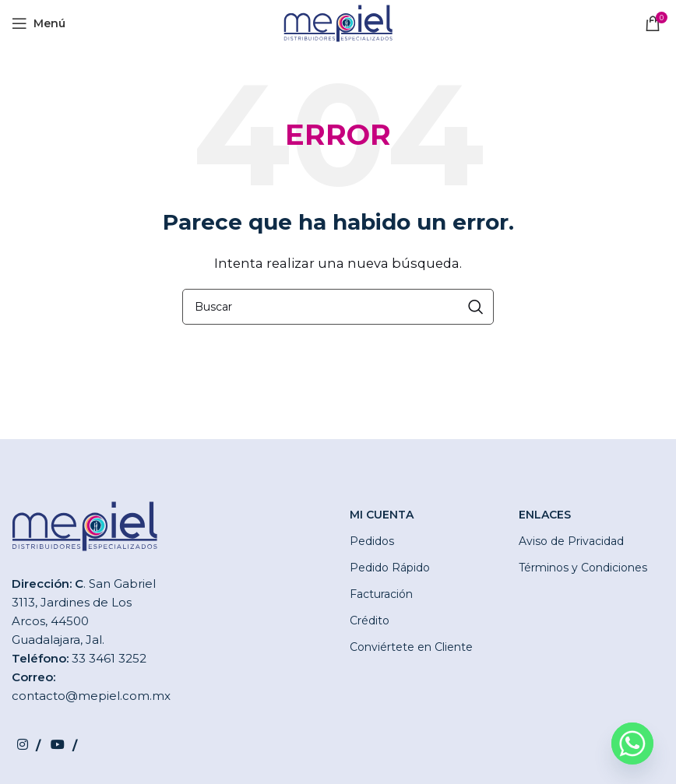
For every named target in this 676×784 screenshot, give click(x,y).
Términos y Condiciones (583, 568)
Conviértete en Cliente (411, 647)
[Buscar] (338, 307)
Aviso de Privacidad (571, 541)
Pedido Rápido (390, 568)
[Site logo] (338, 22)
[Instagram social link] (28, 745)
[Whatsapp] (632, 744)
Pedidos (372, 541)
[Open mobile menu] (39, 23)
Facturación (381, 594)
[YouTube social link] (63, 745)
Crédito (370, 621)
